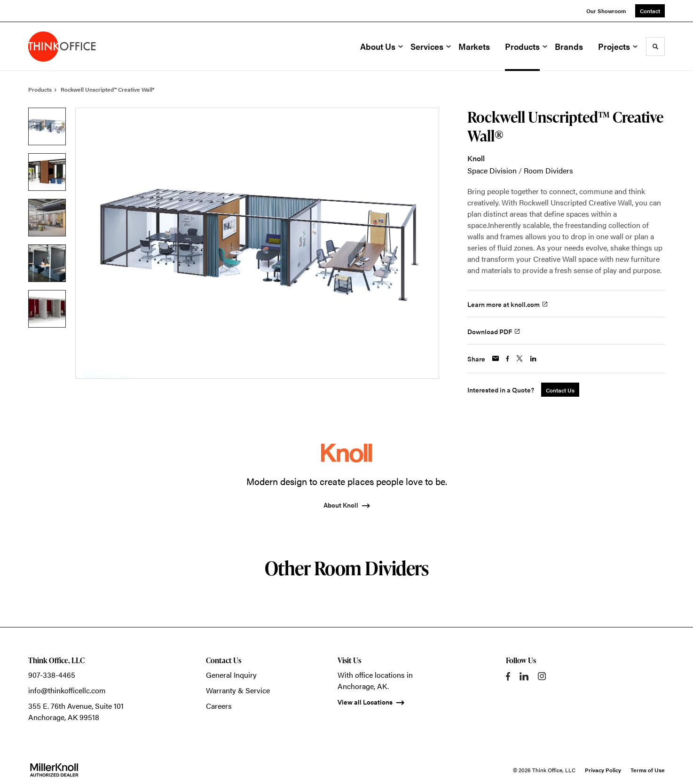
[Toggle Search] (655, 47)
